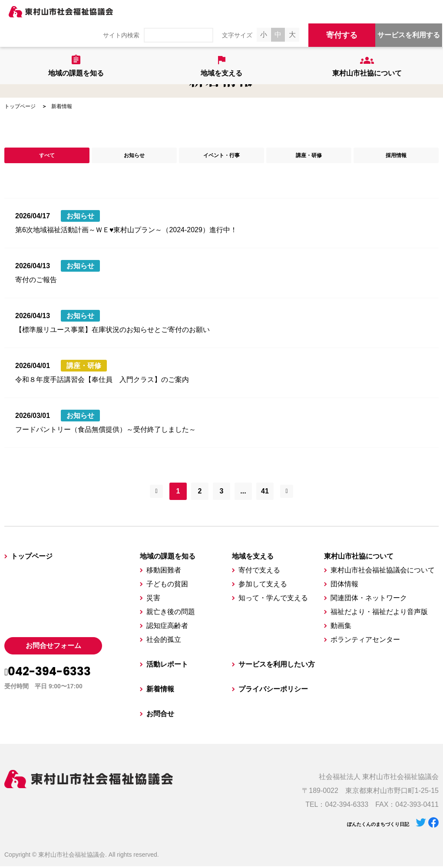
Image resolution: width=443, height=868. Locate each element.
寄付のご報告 (36, 281)
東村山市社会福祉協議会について (383, 572)
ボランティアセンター (365, 641)
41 (265, 493)
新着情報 (160, 691)
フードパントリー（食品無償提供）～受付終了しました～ (106, 431)
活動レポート (167, 666)
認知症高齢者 (167, 627)
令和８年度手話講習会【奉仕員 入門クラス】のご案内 (102, 381)
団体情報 (344, 586)
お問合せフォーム (53, 647)
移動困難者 (164, 572)
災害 (153, 600)
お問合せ (160, 715)
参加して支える (263, 586)
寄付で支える (259, 572)
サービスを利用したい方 (277, 666)
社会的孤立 (164, 641)
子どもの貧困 (167, 586)
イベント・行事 (221, 156)
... (243, 493)
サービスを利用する (409, 35)
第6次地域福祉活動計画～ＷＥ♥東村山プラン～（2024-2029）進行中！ (126, 232)
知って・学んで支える (273, 600)
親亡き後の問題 (171, 613)
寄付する (342, 35)
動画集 (341, 627)
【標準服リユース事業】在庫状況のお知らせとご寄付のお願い (112, 331)
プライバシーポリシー (273, 691)
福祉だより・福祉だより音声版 (379, 613)
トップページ (20, 106)
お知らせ (134, 156)
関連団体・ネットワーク (369, 600)
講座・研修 (309, 156)
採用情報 (396, 156)
